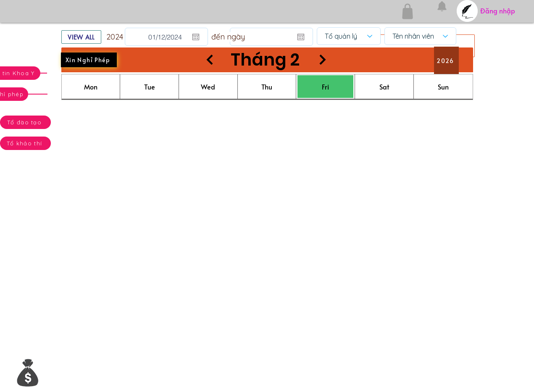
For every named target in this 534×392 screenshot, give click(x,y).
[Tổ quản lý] (349, 36)
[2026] (446, 61)
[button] (28, 372)
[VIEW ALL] (81, 37)
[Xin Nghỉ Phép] (89, 60)
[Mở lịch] (196, 37)
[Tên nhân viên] (420, 36)
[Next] (323, 59)
